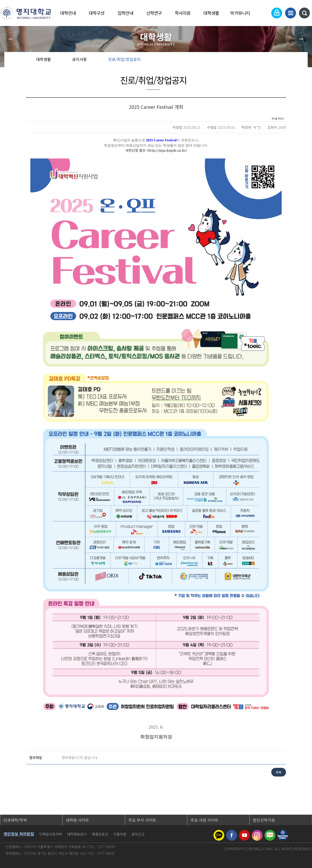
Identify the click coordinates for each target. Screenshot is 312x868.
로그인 (277, 13)
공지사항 (80, 59)
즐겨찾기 (285, 61)
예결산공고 (100, 834)
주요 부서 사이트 (142, 820)
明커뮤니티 (240, 13)
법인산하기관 (264, 820)
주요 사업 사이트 (204, 820)
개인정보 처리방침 (19, 834)
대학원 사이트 (77, 820)
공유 (271, 61)
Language (263, 13)
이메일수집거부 (51, 834)
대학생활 (211, 13)
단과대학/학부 (15, 820)
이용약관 (120, 834)
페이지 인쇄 (299, 61)
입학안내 (125, 13)
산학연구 (154, 13)
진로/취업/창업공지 (124, 59)
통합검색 (304, 13)
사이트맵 (291, 13)
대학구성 (97, 13)
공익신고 (138, 834)
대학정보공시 (77, 834)
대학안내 (68, 13)
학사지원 (183, 13)
